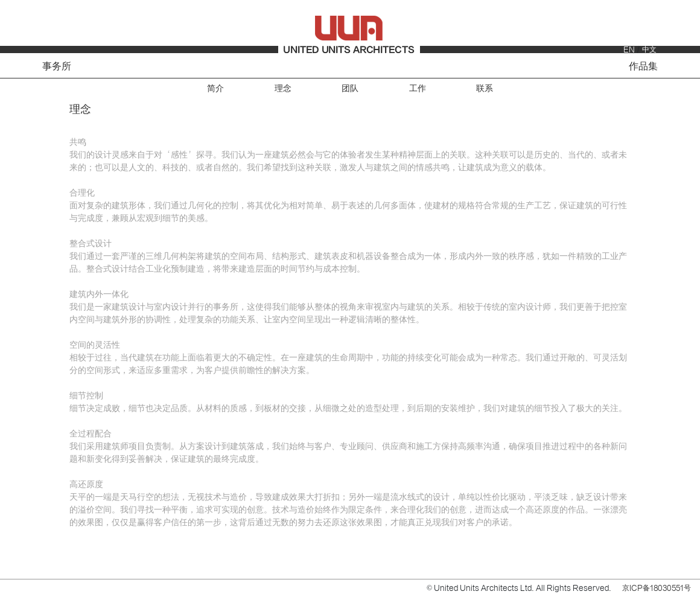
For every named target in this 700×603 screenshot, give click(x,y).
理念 (283, 88)
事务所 (57, 66)
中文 (649, 49)
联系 (485, 88)
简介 (215, 88)
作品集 (643, 66)
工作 (418, 88)
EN (629, 49)
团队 (350, 88)
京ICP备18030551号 (657, 588)
